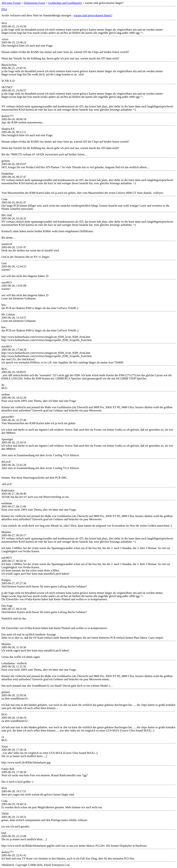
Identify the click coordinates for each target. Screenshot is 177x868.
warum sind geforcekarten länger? (93, 15)
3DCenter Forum (11, 3)
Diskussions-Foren (34, 3)
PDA (4, 9)
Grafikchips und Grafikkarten (65, 3)
